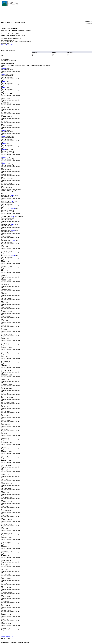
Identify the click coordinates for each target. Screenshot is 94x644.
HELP (87, 17)
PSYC (4, 144)
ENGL (4, 68)
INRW (13, 195)
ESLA (4, 74)
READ (4, 130)
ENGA (4, 82)
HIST (4, 136)
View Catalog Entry (7, 45)
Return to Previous (7, 637)
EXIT (91, 17)
